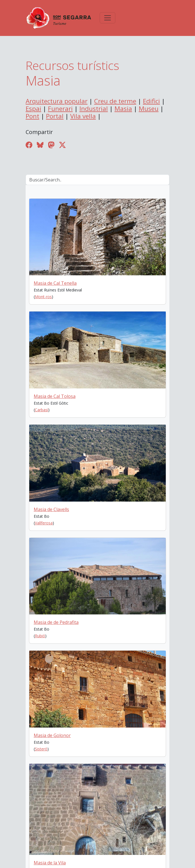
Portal (55, 116)
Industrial (94, 109)
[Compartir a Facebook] (29, 145)
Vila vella (83, 116)
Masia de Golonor (52, 735)
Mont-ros (43, 297)
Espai (33, 109)
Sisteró (41, 749)
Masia (123, 109)
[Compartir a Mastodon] (51, 145)
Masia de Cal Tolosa (55, 396)
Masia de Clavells (51, 509)
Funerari (60, 109)
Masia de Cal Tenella (55, 283)
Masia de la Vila (50, 863)
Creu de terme (115, 101)
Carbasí (42, 410)
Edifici (151, 101)
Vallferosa (44, 523)
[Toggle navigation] (108, 18)
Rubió (40, 636)
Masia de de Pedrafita (56, 622)
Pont (32, 116)
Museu (149, 109)
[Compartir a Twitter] (62, 145)
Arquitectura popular (57, 101)
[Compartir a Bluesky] (40, 145)
